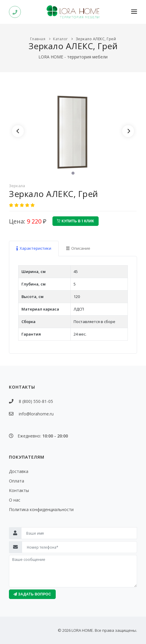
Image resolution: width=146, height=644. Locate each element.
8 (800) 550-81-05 (34, 401)
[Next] (128, 131)
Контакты (19, 490)
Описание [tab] (78, 248)
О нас (15, 500)
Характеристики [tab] (34, 248)
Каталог (60, 39)
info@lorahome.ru (36, 414)
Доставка (19, 471)
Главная (38, 39)
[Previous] (18, 131)
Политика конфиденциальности (41, 509)
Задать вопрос (32, 594)
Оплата (17, 481)
